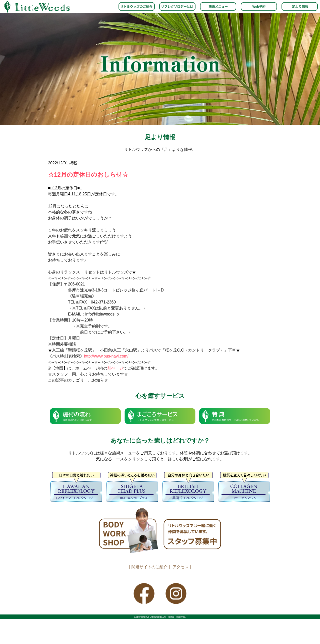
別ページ (115, 368)
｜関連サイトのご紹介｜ (149, 567)
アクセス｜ (182, 567)
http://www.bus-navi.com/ (106, 356)
